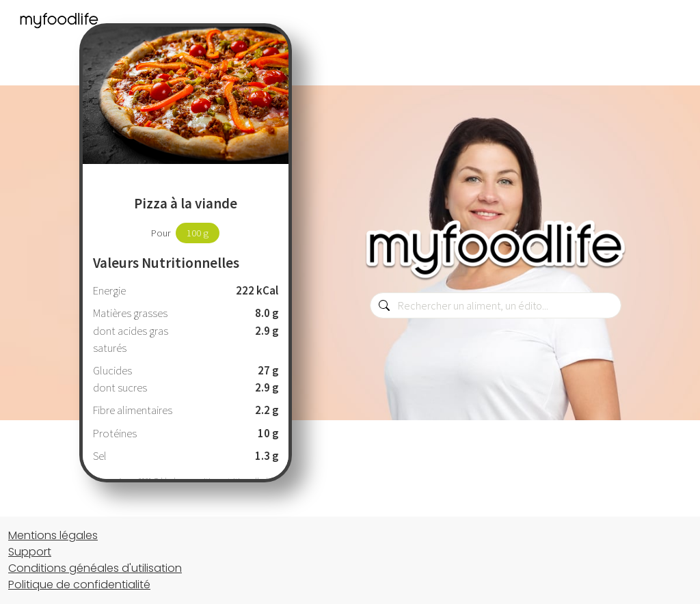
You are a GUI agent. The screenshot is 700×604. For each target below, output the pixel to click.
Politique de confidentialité (79, 585)
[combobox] (496, 305)
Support (30, 552)
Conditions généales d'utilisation (95, 568)
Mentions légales (53, 535)
